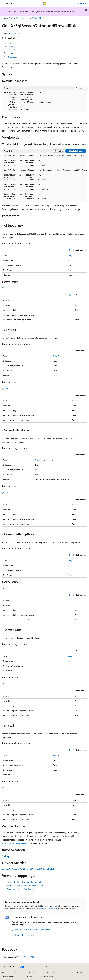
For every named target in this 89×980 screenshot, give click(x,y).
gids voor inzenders (49, 909)
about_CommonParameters (14, 843)
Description (8, 46)
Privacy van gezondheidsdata (69, 973)
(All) (5, 288)
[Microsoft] (44, 3)
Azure (11, 18)
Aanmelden (83, 3)
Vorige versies (20, 973)
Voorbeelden (10, 50)
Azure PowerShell (23, 18)
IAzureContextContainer (44, 460)
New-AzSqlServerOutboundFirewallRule (24, 882)
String (70, 256)
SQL (41, 18)
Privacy (50, 973)
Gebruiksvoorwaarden (10, 976)
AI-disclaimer (7, 973)
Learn (4, 18)
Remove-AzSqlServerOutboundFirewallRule (26, 885)
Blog (30, 973)
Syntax (8, 43)
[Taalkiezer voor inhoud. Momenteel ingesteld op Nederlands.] (9, 967)
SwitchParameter (60, 356)
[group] (44, 178)
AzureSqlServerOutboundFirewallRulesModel (28, 869)
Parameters (10, 53)
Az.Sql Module (15, 33)
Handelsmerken (28, 976)
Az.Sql (34, 18)
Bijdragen (41, 973)
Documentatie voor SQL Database (22, 889)
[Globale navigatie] (3, 3)
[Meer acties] (85, 18)
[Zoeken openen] (75, 3)
